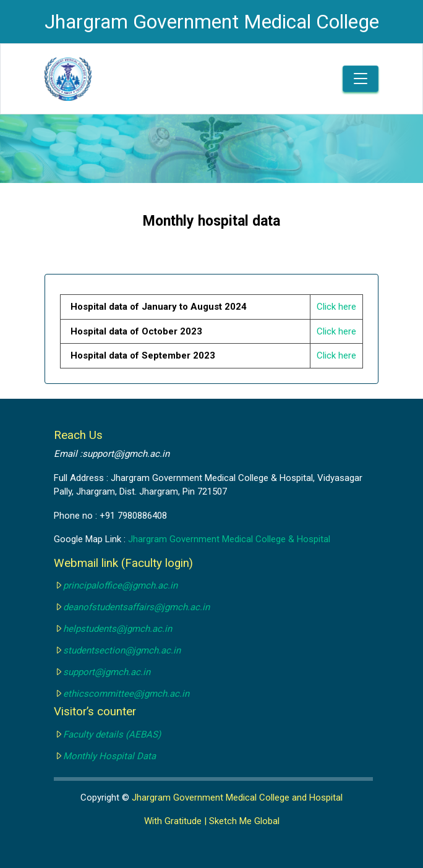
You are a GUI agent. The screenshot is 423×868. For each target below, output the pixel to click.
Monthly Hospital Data (109, 756)
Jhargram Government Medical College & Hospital (229, 539)
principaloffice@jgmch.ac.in (120, 585)
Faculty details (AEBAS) (112, 734)
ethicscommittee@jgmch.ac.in (126, 694)
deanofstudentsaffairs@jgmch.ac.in (136, 607)
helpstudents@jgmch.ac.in (117, 629)
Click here (336, 307)
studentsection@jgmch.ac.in (122, 650)
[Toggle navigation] (361, 79)
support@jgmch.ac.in (107, 672)
